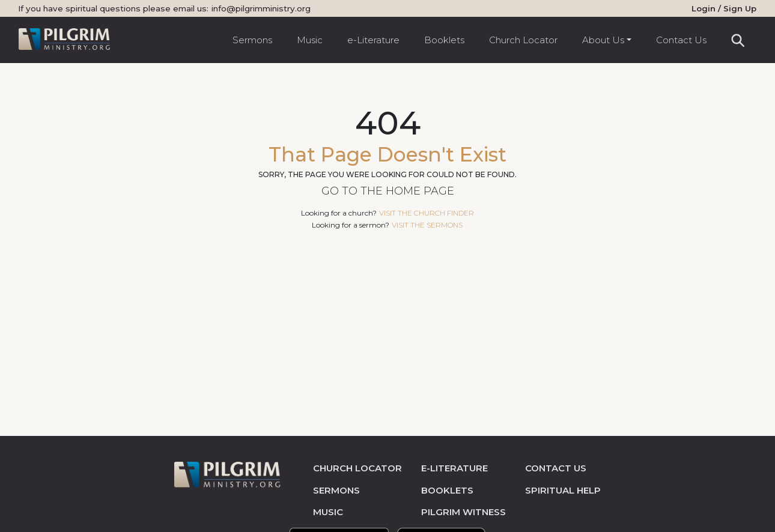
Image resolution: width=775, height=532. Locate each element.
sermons (336, 490)
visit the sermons (427, 225)
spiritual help (563, 490)
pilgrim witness (463, 512)
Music (310, 40)
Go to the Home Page (388, 191)
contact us (556, 468)
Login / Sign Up (724, 8)
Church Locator (523, 40)
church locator (357, 468)
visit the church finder (427, 213)
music (328, 512)
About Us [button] (603, 40)
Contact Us (681, 40)
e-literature (454, 468)
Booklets (444, 40)
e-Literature (373, 40)
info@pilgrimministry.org (261, 8)
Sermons (252, 40)
